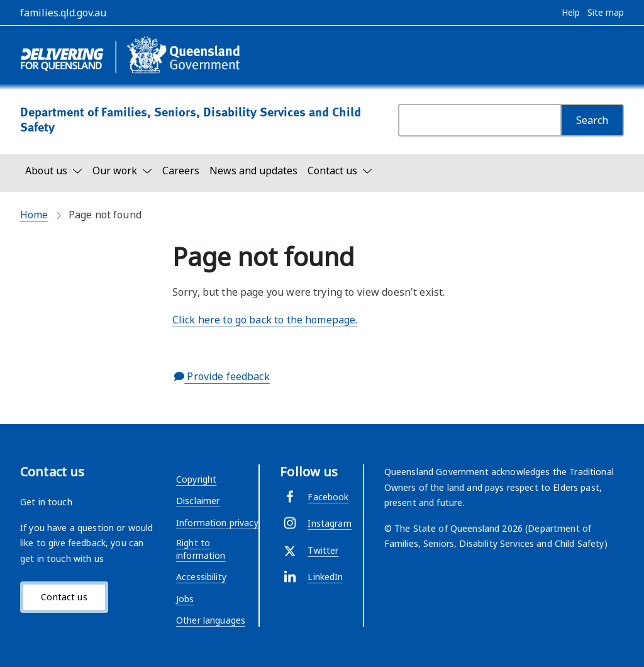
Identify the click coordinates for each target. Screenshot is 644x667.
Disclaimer (198, 501)
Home (34, 215)
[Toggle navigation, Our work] (122, 171)
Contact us (64, 597)
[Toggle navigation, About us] (54, 171)
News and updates (253, 171)
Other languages (211, 620)
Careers (181, 171)
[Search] (592, 120)
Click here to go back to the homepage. (265, 320)
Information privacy (217, 523)
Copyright (196, 479)
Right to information (201, 549)
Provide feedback (222, 376)
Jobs (185, 599)
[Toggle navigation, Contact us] (340, 171)
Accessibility (201, 577)
